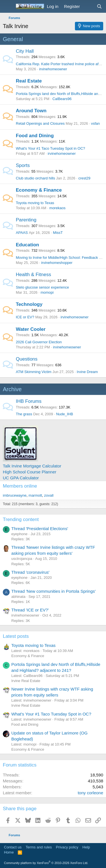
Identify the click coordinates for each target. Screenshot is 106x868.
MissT (58, 233)
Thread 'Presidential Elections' (40, 529)
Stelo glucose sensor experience (42, 287)
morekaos (58, 208)
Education (27, 245)
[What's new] (88, 6)
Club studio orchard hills (35, 178)
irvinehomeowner (53, 69)
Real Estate (29, 81)
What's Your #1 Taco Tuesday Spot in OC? (50, 148)
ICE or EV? (25, 317)
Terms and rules (39, 847)
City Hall (25, 51)
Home (9, 852)
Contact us (13, 847)
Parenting (26, 220)
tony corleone (90, 793)
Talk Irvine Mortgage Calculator (32, 466)
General (13, 39)
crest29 (84, 178)
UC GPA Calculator (21, 478)
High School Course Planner (30, 472)
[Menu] (8, 7)
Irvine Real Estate (26, 681)
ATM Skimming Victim (34, 372)
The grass (24, 414)
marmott (35, 495)
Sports (23, 165)
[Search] (99, 6)
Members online (20, 486)
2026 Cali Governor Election (39, 342)
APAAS (22, 233)
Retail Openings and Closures (40, 123)
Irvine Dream (87, 372)
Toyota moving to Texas (35, 203)
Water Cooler (31, 329)
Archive (12, 389)
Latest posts (16, 636)
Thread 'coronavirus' (30, 572)
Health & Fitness (33, 275)
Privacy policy (67, 847)
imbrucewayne (15, 495)
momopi (47, 292)
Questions (27, 359)
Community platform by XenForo (46, 863)
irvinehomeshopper (57, 263)
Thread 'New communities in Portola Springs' (53, 591)
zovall (49, 495)
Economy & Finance (39, 190)
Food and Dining (35, 136)
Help (86, 847)
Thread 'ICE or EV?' (30, 610)
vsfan (95, 123)
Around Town (31, 111)
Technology (29, 304)
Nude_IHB (64, 414)
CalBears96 (62, 99)
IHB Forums (29, 401)
